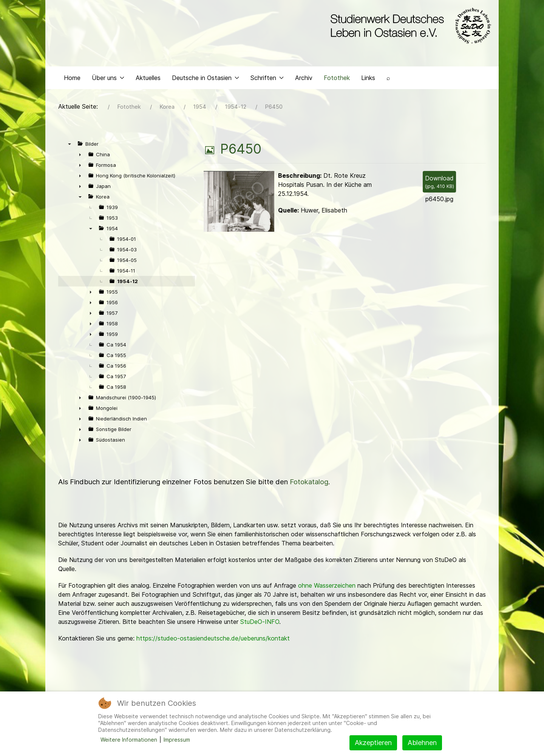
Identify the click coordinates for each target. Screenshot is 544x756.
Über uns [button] (108, 78)
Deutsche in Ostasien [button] (206, 78)
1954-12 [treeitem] (127, 281)
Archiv (304, 78)
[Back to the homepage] (409, 26)
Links (368, 78)
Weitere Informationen (129, 740)
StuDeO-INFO (260, 622)
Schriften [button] (267, 78)
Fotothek (337, 78)
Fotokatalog (309, 482)
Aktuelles (148, 78)
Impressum (177, 740)
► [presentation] (80, 154)
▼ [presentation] (70, 144)
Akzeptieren (373, 743)
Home (72, 78)
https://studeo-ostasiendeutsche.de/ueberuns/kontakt (213, 638)
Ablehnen (422, 743)
